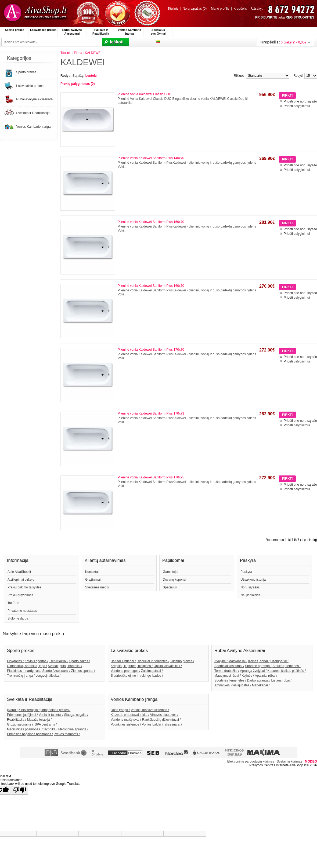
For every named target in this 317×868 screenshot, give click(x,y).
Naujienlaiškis (250, 595)
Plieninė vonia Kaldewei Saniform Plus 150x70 (151, 222)
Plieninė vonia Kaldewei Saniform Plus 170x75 (151, 477)
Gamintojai (170, 572)
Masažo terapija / (39, 720)
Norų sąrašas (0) (195, 9)
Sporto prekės (15, 30)
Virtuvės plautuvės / (164, 715)
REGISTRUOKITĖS (300, 17)
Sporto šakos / (80, 661)
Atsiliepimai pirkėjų (21, 580)
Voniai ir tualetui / (51, 715)
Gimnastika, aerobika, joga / (27, 666)
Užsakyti (257, 9)
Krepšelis (240, 9)
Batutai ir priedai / (123, 661)
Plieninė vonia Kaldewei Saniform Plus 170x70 (151, 350)
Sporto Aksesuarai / (56, 671)
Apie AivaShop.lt (19, 572)
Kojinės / (248, 676)
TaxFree (13, 603)
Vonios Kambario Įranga (130, 32)
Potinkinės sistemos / (126, 724)
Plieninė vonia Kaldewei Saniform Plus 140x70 (151, 158)
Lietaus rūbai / (281, 680)
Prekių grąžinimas (20, 595)
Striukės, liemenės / (287, 666)
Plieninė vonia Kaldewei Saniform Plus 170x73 (151, 413)
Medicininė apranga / (73, 729)
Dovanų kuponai (174, 580)
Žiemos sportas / (83, 671)
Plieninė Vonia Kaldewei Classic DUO (145, 94)
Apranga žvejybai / (253, 671)
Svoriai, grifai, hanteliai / (65, 666)
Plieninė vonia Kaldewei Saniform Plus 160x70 (151, 286)
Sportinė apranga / (258, 666)
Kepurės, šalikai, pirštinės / (287, 671)
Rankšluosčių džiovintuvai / (161, 720)
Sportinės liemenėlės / (230, 680)
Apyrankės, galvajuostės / (233, 685)
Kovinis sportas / (36, 661)
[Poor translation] (20, 790)
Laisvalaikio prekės (43, 30)
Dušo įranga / (120, 710)
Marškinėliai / (238, 661)
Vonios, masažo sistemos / (150, 710)
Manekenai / (261, 685)
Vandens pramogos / (125, 671)
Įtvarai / (12, 710)
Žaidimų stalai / (152, 671)
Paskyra (246, 572)
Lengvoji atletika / (48, 676)
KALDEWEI (93, 53)
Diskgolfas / (15, 661)
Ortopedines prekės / (55, 710)
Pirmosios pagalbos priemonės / (30, 734)
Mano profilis (220, 9)
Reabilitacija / (17, 720)
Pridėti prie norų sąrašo (300, 101)
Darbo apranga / (259, 680)
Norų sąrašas (250, 587)
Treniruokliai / (59, 661)
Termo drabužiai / (227, 671)
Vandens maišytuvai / (126, 720)
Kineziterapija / (29, 710)
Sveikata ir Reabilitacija (101, 32)
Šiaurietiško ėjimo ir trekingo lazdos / (137, 676)
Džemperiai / (280, 661)
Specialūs (170, 587)
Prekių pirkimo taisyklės (24, 587)
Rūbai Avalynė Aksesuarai (72, 32)
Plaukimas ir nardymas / (24, 671)
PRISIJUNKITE (266, 17)
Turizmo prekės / (182, 661)
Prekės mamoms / (67, 734)
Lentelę (91, 76)
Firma (78, 53)
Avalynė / (221, 661)
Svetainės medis (97, 587)
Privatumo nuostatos (22, 611)
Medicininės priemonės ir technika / (32, 729)
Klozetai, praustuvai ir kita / (130, 715)
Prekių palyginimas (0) (78, 84)
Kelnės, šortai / (259, 661)
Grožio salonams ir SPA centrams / (32, 724)
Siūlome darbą (18, 618)
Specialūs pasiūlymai (158, 32)
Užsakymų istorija (253, 580)
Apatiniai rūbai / (266, 676)
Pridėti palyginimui (297, 106)
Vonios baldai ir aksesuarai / (162, 724)
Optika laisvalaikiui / (167, 666)
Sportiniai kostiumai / (229, 666)
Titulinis (173, 9)
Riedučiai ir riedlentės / (153, 661)
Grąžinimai (93, 580)
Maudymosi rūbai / (228, 676)
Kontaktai (92, 572)
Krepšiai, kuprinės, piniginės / (132, 666)
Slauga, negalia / (76, 715)
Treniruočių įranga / (21, 676)
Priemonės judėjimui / (22, 715)
